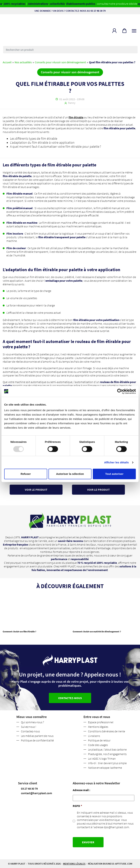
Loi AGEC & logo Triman (102, 759)
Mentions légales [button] (74, 864)
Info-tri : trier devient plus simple (107, 763)
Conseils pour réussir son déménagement (60, 62)
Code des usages (98, 745)
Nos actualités (23, 62)
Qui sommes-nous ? (32, 722)
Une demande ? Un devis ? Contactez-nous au (70, 11)
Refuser (26, 474)
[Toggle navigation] (134, 30)
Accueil (7, 62)
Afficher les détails (116, 462)
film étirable (76, 117)
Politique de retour (99, 740)
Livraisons (94, 736)
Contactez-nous (30, 731)
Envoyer (88, 842)
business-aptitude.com (118, 864)
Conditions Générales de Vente (107, 731)
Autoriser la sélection (70, 474)
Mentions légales (98, 727)
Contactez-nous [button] (70, 698)
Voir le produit (36, 490)
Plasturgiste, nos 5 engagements (107, 754)
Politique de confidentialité (37, 740)
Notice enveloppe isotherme (105, 768)
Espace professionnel (101, 722)
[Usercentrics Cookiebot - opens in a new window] (120, 391)
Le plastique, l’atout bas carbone (107, 749)
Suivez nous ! (29, 727)
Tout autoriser (114, 474)
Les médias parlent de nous (37, 736)
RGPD (77, 806)
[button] (114, 31)
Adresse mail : (81, 790)
